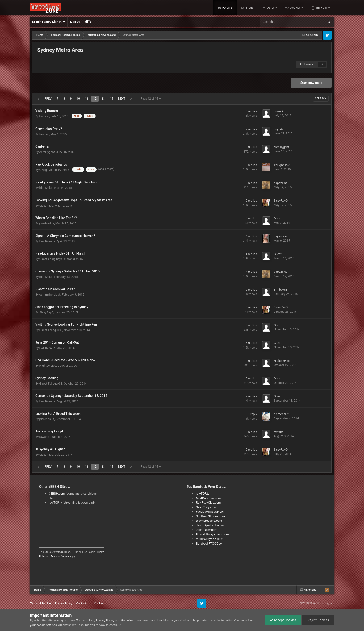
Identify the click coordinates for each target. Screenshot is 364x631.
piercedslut (47, 419)
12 (95, 99)
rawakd (44, 437)
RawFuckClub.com (208, 503)
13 (103, 99)
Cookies (99, 604)
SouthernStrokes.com (210, 516)
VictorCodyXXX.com (210, 539)
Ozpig (43, 170)
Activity (295, 8)
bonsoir (44, 116)
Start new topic (311, 83)
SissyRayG (46, 206)
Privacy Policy (64, 604)
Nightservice (48, 366)
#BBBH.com (57, 493)
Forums (227, 8)
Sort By (321, 98)
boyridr (278, 129)
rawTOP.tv (55, 503)
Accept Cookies (283, 620)
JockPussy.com (206, 530)
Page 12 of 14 (151, 99)
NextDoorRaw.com (208, 498)
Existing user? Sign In (49, 22)
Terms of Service (60, 556)
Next (122, 99)
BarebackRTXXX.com (210, 543)
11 (87, 99)
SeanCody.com (206, 507)
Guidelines (128, 620)
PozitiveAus (47, 241)
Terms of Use (85, 620)
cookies (164, 620)
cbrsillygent (47, 152)
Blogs (249, 8)
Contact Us (83, 604)
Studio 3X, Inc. (325, 603)
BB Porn (322, 8)
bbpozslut (46, 188)
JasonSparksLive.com (211, 525)
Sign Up (75, 22)
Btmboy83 (281, 290)
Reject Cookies (318, 620)
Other (270, 8)
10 (78, 99)
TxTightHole (282, 165)
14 (111, 99)
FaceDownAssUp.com (211, 512)
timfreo (44, 134)
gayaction (280, 236)
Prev (48, 99)
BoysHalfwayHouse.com (212, 534)
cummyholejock (50, 294)
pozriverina (47, 223)
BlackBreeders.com (209, 521)
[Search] (280, 22)
